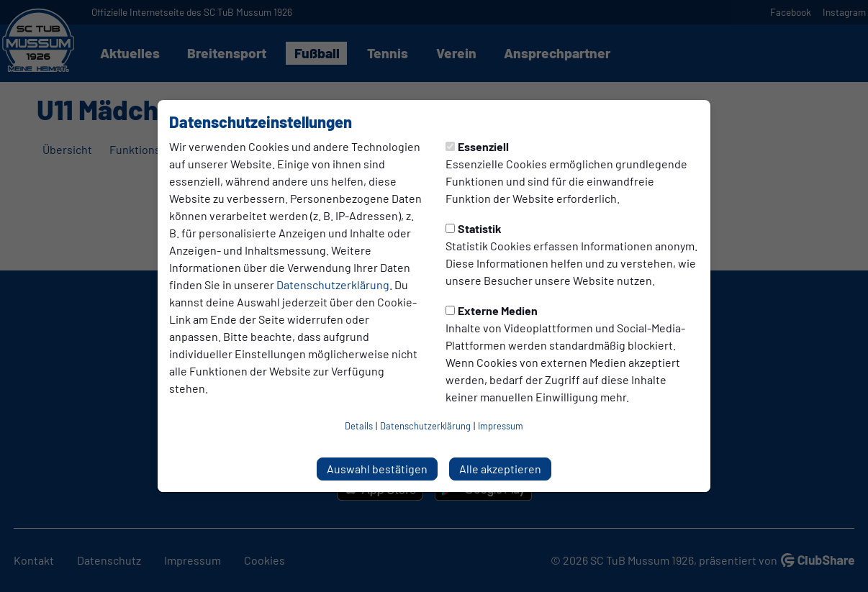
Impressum (501, 426)
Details (359, 426)
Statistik (474, 228)
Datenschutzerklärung (333, 284)
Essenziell (477, 146)
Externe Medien (492, 310)
